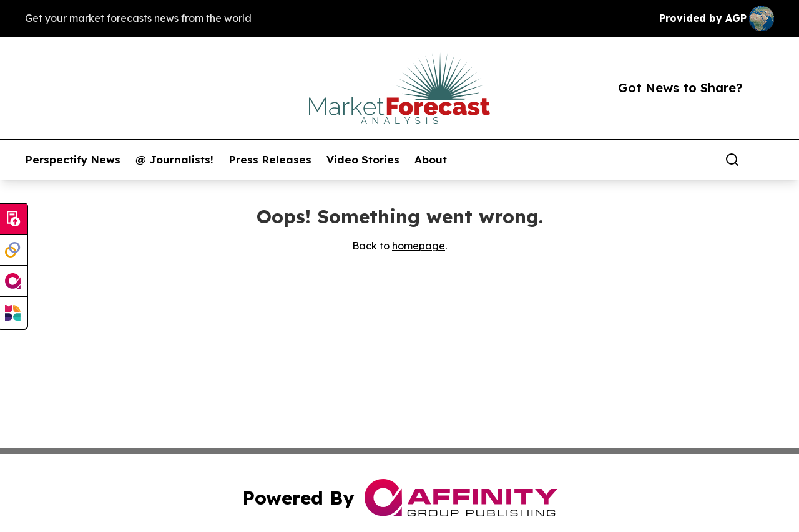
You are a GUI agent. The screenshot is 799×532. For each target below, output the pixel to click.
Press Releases (270, 160)
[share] (765, 160)
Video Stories (363, 160)
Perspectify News (73, 160)
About (431, 160)
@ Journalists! (174, 160)
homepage (419, 246)
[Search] (732, 160)
